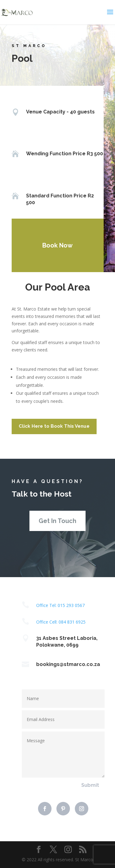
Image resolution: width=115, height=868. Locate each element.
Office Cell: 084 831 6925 (61, 622)
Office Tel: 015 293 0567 (60, 605)
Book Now (56, 245)
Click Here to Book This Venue (54, 426)
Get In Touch (57, 521)
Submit (90, 785)
